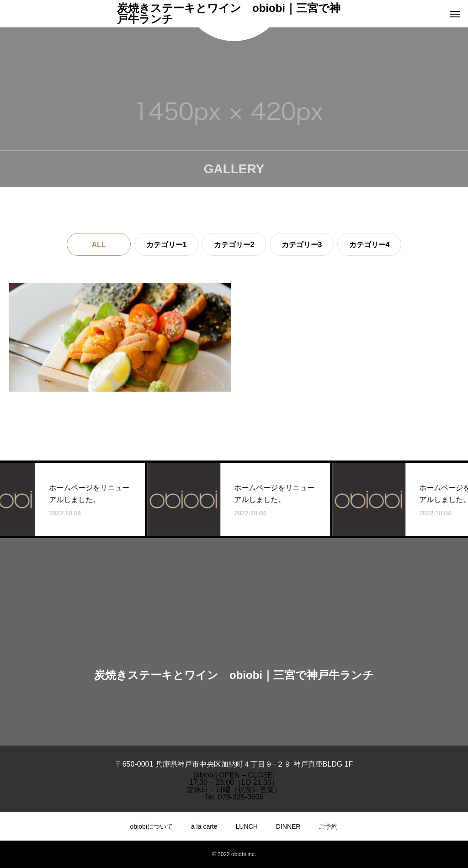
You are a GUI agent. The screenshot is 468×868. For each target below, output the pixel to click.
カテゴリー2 (234, 245)
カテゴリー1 (167, 245)
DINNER (288, 826)
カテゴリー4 (370, 245)
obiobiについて (152, 826)
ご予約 (328, 826)
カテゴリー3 (302, 245)
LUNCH (247, 826)
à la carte (204, 826)
